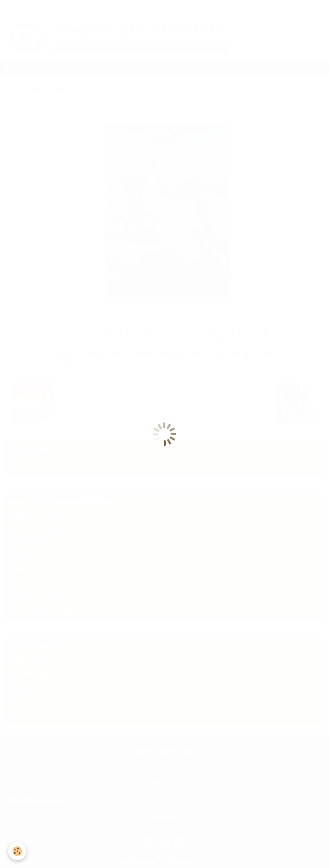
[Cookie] (17, 851)
